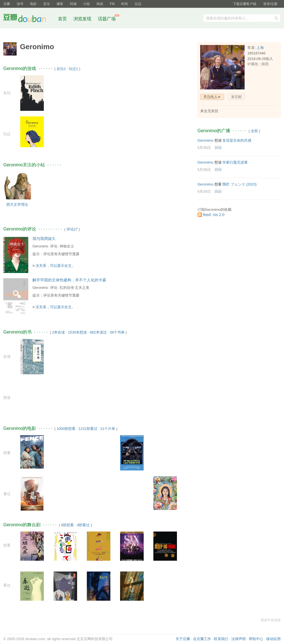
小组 (87, 4)
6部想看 (67, 525)
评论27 (72, 229)
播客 (60, 4)
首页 (62, 19)
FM (112, 4)
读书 (20, 4)
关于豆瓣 (183, 639)
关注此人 (211, 97)
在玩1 (61, 69)
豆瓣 (7, 4)
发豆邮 (236, 97)
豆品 (138, 4)
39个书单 (117, 332)
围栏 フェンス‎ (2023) (239, 184)
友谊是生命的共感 (237, 140)
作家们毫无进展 (235, 162)
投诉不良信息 (271, 620)
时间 (125, 4)
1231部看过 (88, 429)
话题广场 (107, 19)
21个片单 (108, 429)
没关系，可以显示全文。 (55, 266)
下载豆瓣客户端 (245, 4)
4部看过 (83, 525)
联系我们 (221, 639)
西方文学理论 (17, 205)
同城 (73, 4)
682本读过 (98, 332)
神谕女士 (67, 246)
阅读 (100, 4)
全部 (254, 131)
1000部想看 (66, 429)
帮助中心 (256, 639)
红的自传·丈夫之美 (75, 288)
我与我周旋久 (44, 239)
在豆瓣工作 (202, 639)
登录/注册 (270, 4)
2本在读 (59, 332)
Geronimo (40, 246)
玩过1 (73, 69)
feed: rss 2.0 (214, 215)
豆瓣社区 (29, 19)
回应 (218, 148)
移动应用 (273, 639)
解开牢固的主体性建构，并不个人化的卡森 (69, 280)
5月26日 (204, 170)
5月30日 (204, 148)
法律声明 (239, 639)
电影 (33, 4)
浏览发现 (83, 19)
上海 (260, 48)
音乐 (47, 4)
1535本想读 (77, 332)
